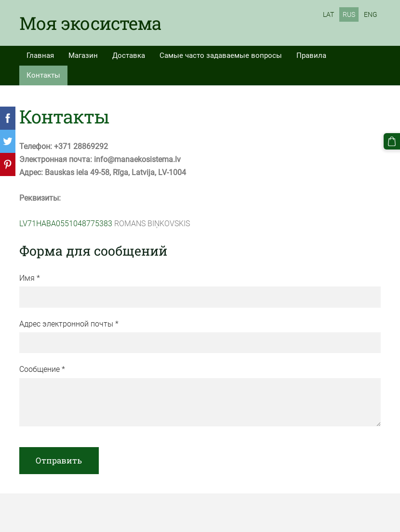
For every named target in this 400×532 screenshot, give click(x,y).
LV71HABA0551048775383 (66, 224)
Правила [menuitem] (311, 55)
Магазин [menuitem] (83, 55)
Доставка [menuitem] (129, 55)
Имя (30, 278)
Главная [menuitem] (40, 55)
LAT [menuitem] (328, 14)
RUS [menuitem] (349, 14)
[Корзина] (392, 141)
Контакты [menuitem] (43, 75)
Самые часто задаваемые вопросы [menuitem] (221, 55)
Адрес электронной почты (69, 324)
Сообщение (42, 369)
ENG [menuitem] (371, 14)
